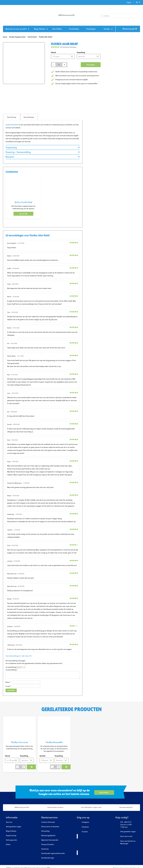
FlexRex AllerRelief (12, 125)
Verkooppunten (12, 840)
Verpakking (81, 52)
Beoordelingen (29, 117)
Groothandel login (48, 858)
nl (137, 2)
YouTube (82, 832)
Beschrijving (12, 117)
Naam (8, 682)
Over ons (9, 822)
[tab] (12, 117)
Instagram (83, 822)
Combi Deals (74, 29)
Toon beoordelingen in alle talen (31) (19, 656)
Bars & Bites (57, 29)
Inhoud (53, 52)
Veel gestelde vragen (14, 826)
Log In (129, 2)
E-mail (8, 686)
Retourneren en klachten (50, 826)
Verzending (45, 831)
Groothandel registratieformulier (53, 853)
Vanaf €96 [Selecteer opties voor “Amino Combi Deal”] (23, 214)
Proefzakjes (91, 29)
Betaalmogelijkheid (48, 835)
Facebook (83, 827)
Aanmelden (104, 792)
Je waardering (11, 667)
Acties (8, 844)
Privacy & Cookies (48, 844)
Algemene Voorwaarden (50, 840)
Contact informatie (48, 822)
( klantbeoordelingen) (68, 47)
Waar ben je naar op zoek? (16, 29)
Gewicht (43, 756)
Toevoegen (91, 65)
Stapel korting (11, 835)
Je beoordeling (12, 670)
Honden (107, 29)
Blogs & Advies (40, 29)
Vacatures (45, 849)
